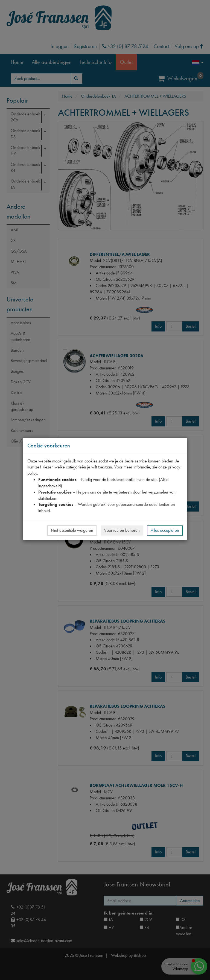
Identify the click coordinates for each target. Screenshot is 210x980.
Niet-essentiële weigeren (72, 530)
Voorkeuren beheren (122, 530)
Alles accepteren (165, 530)
